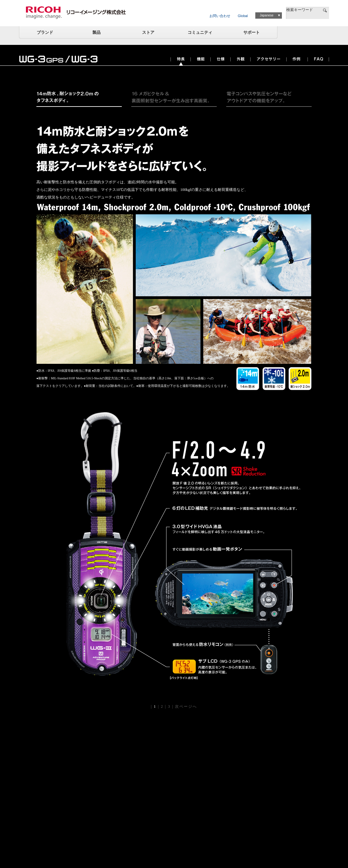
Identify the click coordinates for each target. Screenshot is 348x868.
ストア (148, 32)
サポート (252, 32)
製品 (96, 32)
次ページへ (186, 706)
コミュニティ (200, 32)
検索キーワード (300, 10)
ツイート (275, 76)
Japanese (267, 15)
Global (243, 16)
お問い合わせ (220, 16)
